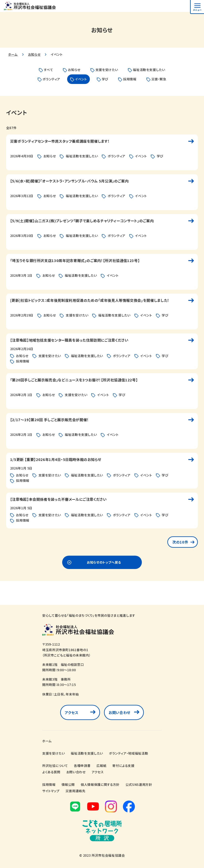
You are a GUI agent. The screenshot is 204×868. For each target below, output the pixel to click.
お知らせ (34, 54)
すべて (48, 70)
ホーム (13, 54)
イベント (81, 79)
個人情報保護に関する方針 (100, 782)
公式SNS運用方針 (139, 782)
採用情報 (130, 79)
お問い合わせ (120, 712)
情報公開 (68, 782)
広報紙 (101, 764)
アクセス (72, 712)
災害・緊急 (159, 79)
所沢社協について (55, 764)
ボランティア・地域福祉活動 (128, 751)
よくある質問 (51, 770)
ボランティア (51, 79)
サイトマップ (51, 789)
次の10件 (180, 542)
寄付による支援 (123, 764)
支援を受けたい (107, 70)
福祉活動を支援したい (149, 70)
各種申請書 (82, 764)
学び (105, 79)
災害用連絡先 (76, 789)
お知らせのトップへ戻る (104, 562)
